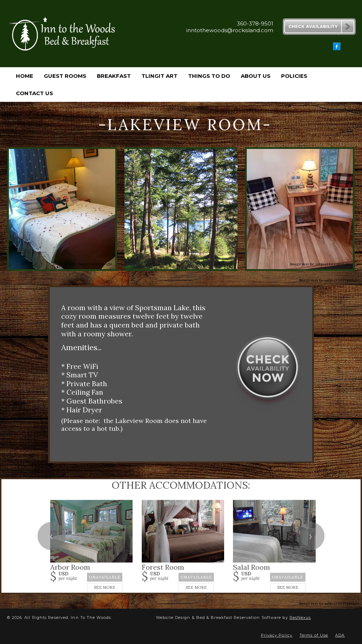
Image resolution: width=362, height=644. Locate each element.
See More (105, 587)
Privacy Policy (277, 635)
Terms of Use (314, 635)
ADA (340, 635)
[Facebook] (337, 49)
